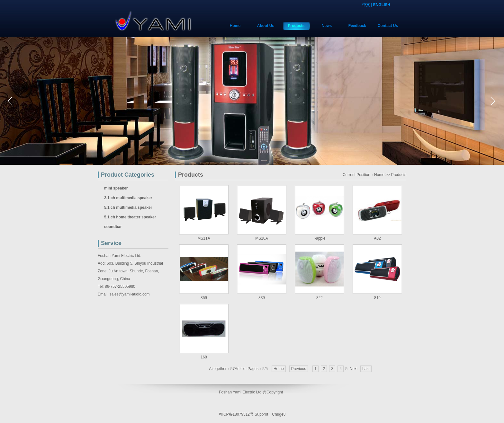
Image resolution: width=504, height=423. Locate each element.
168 (204, 357)
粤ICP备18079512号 (236, 414)
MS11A (204, 238)
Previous (299, 369)
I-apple (320, 238)
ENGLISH (382, 5)
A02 (377, 238)
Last (366, 369)
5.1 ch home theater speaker (130, 217)
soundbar (113, 227)
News (327, 26)
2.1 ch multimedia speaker (128, 198)
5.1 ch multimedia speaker (128, 207)
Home (235, 26)
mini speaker (116, 188)
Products (296, 26)
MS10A (261, 238)
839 (262, 298)
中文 (366, 5)
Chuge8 (279, 414)
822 (319, 298)
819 (377, 298)
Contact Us (388, 26)
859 (204, 298)
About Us (266, 26)
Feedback (357, 26)
